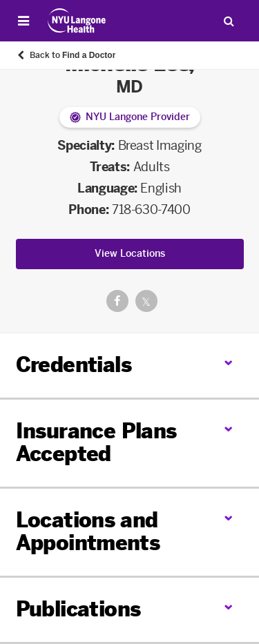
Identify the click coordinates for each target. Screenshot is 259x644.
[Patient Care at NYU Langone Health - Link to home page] (77, 21)
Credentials (74, 365)
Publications (78, 609)
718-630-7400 (151, 210)
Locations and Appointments (88, 532)
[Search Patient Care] (229, 21)
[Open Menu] (23, 21)
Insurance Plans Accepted (96, 443)
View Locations (130, 254)
